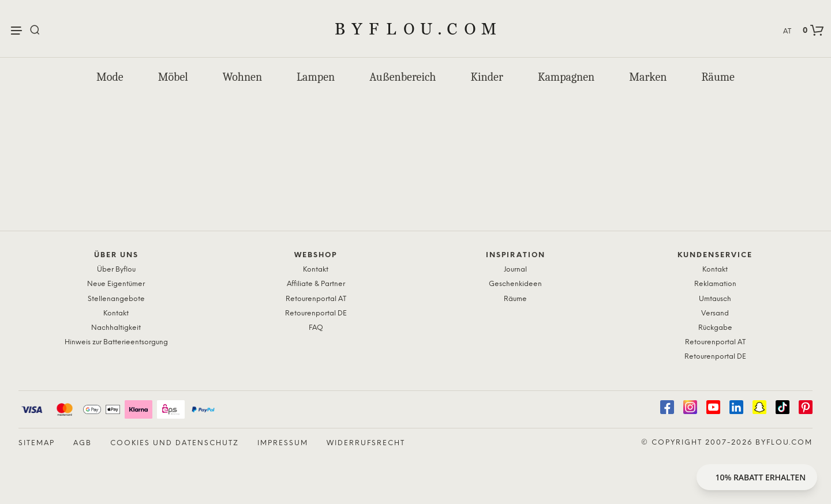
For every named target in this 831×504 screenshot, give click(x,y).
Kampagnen (566, 77)
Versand (715, 313)
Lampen (316, 77)
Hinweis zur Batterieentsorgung (116, 342)
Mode (110, 77)
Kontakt (116, 313)
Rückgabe (715, 328)
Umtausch (715, 299)
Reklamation (715, 284)
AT (787, 31)
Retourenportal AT (316, 299)
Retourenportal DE (316, 313)
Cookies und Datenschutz (175, 443)
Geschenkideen (515, 284)
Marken (648, 77)
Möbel (173, 77)
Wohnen (242, 77)
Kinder (486, 77)
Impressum (283, 443)
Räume (718, 77)
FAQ (316, 328)
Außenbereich (403, 77)
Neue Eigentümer (116, 284)
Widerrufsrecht (366, 443)
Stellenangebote (116, 299)
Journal (515, 270)
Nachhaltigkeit (116, 328)
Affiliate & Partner (316, 284)
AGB (83, 443)
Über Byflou (116, 270)
